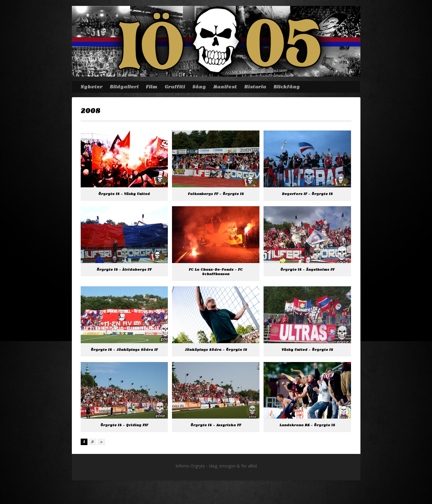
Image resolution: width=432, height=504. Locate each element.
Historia (255, 87)
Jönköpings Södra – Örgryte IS (216, 350)
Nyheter (91, 87)
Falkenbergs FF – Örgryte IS (216, 194)
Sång (199, 87)
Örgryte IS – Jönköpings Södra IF (124, 350)
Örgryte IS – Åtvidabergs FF (124, 270)
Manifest (225, 87)
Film (152, 87)
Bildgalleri (124, 87)
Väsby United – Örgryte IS (307, 350)
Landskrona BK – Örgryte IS (307, 425)
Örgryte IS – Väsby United (124, 194)
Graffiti (175, 87)
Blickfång (287, 87)
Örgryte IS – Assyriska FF (216, 425)
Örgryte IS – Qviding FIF (124, 425)
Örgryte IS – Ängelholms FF (307, 270)
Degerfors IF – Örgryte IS (307, 194)
